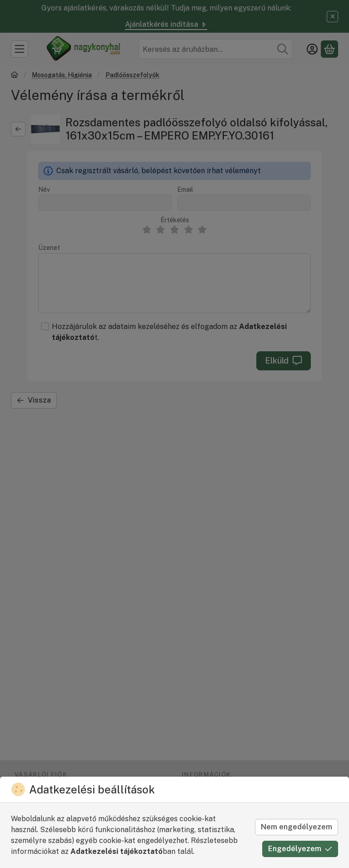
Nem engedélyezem (297, 827)
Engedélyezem (300, 849)
